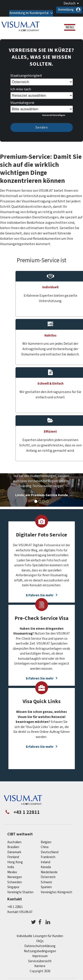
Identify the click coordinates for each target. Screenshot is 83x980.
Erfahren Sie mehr (40, 744)
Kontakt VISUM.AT (20, 909)
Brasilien (13, 844)
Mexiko (12, 869)
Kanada (46, 864)
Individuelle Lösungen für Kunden (40, 933)
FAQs (40, 938)
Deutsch (69, 3)
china (45, 844)
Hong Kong (15, 859)
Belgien (46, 839)
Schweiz (46, 879)
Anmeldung (66, 10)
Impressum (40, 953)
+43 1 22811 (15, 904)
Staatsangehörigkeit (26, 73)
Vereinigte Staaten (20, 889)
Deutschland (50, 849)
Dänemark (14, 849)
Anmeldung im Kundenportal (28, 10)
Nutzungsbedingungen (40, 948)
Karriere (40, 963)
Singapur (13, 884)
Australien (14, 839)
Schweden (15, 879)
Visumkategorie (22, 100)
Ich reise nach (21, 86)
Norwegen (15, 874)
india (11, 864)
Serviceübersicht (40, 958)
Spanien (46, 884)
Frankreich (48, 854)
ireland (45, 859)
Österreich (48, 874)
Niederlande (49, 869)
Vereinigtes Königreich (56, 889)
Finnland (13, 854)
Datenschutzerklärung (40, 943)
